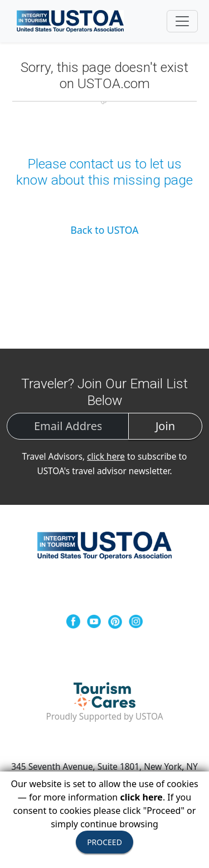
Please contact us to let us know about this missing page (104, 172)
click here (106, 457)
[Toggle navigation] (182, 21)
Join (165, 426)
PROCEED (104, 842)
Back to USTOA (105, 230)
